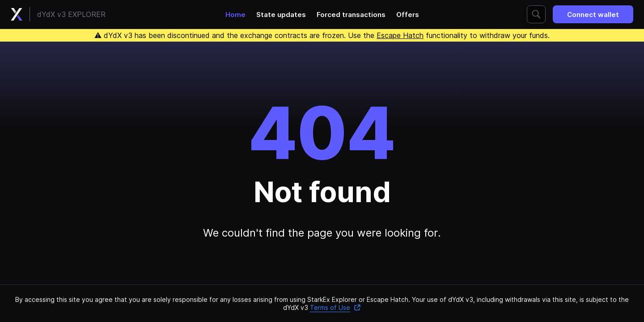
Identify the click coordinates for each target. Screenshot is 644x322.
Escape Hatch (400, 35)
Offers (408, 15)
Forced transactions (351, 15)
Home (235, 15)
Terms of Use (335, 307)
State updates (281, 15)
